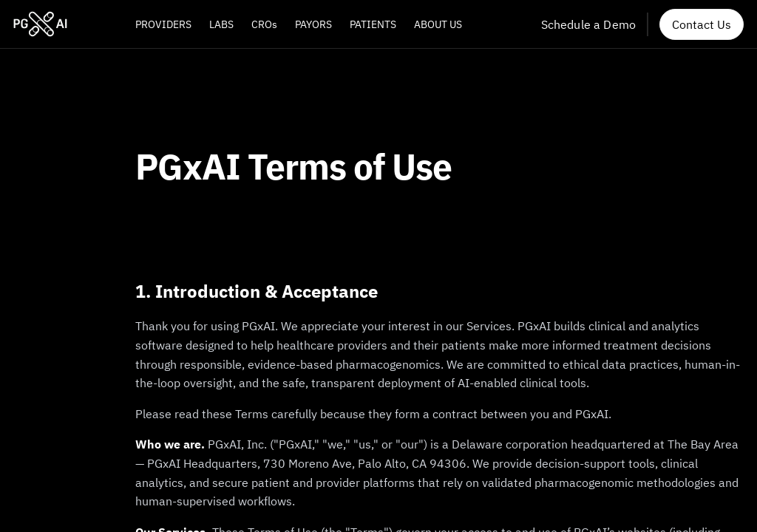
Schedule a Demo (588, 24)
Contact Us (702, 24)
